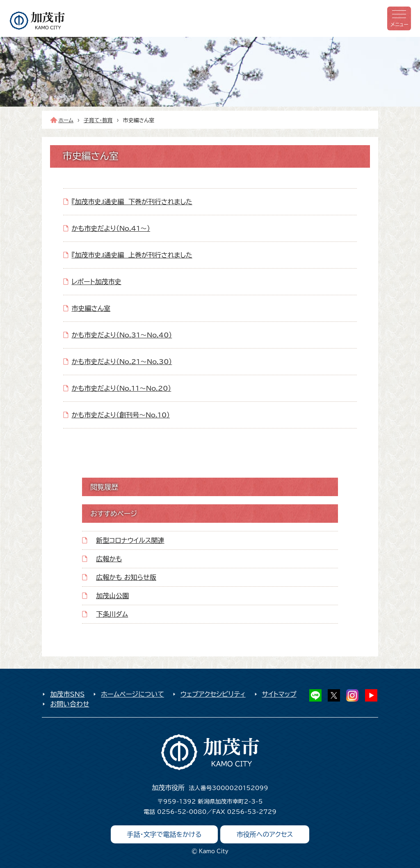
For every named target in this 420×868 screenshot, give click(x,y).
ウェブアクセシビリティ (213, 694)
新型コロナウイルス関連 (130, 540)
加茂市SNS (67, 694)
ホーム (66, 120)
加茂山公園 (112, 596)
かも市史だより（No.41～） (111, 228)
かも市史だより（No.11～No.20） (121, 388)
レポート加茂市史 (96, 282)
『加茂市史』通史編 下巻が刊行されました (132, 202)
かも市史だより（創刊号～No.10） (121, 415)
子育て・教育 (98, 120)
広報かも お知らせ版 (126, 577)
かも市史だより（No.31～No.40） (122, 335)
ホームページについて (132, 694)
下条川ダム (112, 614)
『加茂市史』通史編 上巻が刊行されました (132, 255)
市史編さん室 (91, 308)
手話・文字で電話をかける (164, 834)
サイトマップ (279, 694)
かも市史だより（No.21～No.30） (122, 362)
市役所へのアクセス (265, 834)
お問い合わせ (70, 704)
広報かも (109, 559)
